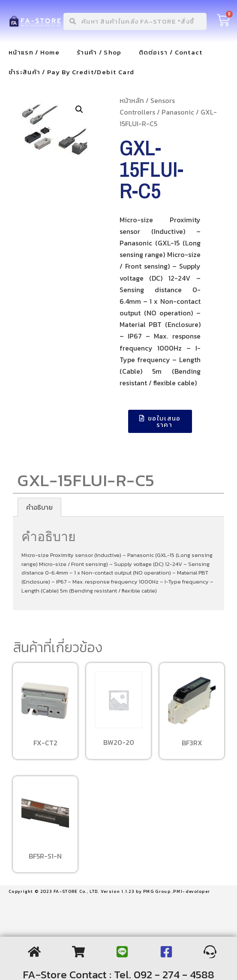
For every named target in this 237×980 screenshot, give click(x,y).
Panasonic (178, 112)
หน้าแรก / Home (34, 52)
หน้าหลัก (132, 100)
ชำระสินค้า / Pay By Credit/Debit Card (71, 72)
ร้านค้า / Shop (99, 52)
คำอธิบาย (39, 507)
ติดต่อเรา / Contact (171, 52)
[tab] (39, 507)
